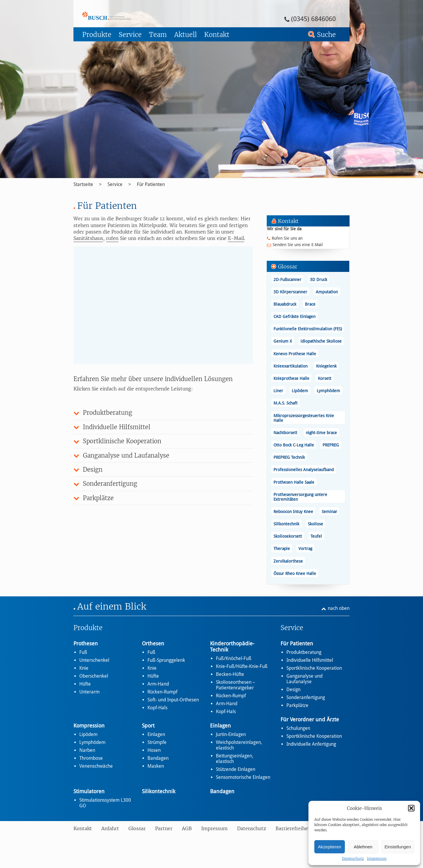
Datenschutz (353, 858)
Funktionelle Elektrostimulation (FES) (308, 329)
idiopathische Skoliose (321, 341)
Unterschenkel (94, 660)
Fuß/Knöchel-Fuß (234, 658)
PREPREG (331, 445)
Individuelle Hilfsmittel (310, 660)
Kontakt (217, 35)
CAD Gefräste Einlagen (294, 317)
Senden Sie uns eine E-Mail (298, 245)
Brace (310, 304)
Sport (148, 726)
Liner (278, 391)
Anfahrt (110, 828)
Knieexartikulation (291, 366)
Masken (156, 766)
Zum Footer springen (90, 2)
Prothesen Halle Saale (294, 482)
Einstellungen (398, 847)
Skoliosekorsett (288, 536)
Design (293, 690)
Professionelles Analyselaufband (304, 470)
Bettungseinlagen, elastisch (235, 759)
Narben (87, 750)
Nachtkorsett (285, 433)
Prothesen (86, 643)
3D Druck (319, 280)
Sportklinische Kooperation (314, 668)
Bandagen (158, 758)
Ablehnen (363, 847)
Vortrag (305, 549)
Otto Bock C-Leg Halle (294, 445)
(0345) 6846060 (313, 19)
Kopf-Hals (157, 708)
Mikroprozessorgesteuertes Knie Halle (304, 418)
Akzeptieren (329, 847)
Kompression (89, 726)
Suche (326, 35)
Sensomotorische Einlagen (243, 777)
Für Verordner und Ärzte (310, 719)
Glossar (137, 828)
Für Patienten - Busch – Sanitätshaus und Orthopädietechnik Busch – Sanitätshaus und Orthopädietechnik (123, 16)
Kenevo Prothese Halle (295, 354)
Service (130, 35)
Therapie (282, 549)
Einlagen (156, 734)
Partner (164, 828)
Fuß (83, 652)
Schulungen (298, 728)
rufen (112, 238)
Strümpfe (157, 742)
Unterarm (89, 692)
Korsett (325, 378)
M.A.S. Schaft (286, 403)
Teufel (316, 536)
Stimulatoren (89, 791)
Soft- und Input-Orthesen (173, 700)
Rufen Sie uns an (287, 238)
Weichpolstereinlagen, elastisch (239, 745)
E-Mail (236, 238)
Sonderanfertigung (306, 697)
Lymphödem (328, 391)
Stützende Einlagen (236, 769)
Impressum (377, 858)
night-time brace (321, 433)
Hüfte (85, 684)
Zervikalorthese (288, 561)
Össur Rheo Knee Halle (295, 573)
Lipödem (300, 391)
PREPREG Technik (289, 457)
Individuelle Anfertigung (311, 744)
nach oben (339, 608)
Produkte (97, 35)
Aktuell (186, 35)
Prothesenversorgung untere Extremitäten (300, 497)
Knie (84, 668)
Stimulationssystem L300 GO (105, 803)
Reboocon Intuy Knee (293, 512)
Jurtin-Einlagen (231, 734)
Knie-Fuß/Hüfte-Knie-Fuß (242, 666)
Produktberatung (304, 652)
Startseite (83, 184)
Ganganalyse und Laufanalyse (304, 679)
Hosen (154, 750)
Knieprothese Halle (291, 378)
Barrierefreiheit (293, 828)
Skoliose (315, 524)
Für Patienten (151, 184)
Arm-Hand (158, 684)
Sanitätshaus (88, 238)
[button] (411, 808)
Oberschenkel (94, 676)
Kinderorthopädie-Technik (232, 647)
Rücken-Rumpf (162, 692)
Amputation (327, 292)
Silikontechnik (286, 524)
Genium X (283, 341)
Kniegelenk (326, 366)
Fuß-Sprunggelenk (166, 660)
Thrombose (91, 758)
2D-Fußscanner (287, 280)
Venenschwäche (96, 766)
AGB (187, 828)
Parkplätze (297, 705)
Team (158, 35)
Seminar (329, 512)
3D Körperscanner (290, 292)
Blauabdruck (285, 304)
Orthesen (153, 643)
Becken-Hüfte (230, 674)
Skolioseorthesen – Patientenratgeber (235, 685)
